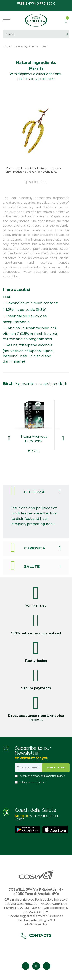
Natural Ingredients (26, 47)
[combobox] (36, 34)
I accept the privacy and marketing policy (41, 776)
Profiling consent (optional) (33, 782)
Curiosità (35, 549)
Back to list (36, 182)
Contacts (36, 936)
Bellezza (34, 492)
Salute (32, 567)
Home (6, 47)
